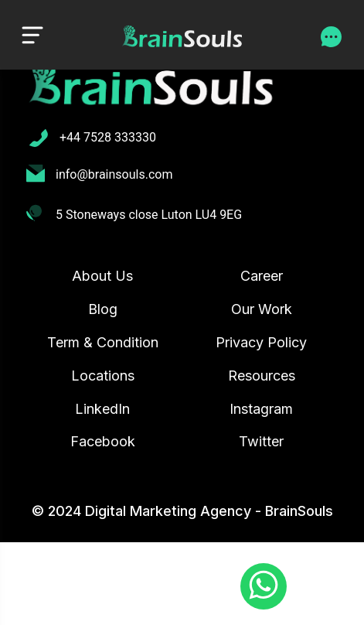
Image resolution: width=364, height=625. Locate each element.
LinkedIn (102, 409)
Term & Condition (103, 342)
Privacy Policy (261, 342)
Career (262, 276)
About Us (102, 276)
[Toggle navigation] (32, 34)
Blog (103, 309)
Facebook (103, 441)
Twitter (261, 441)
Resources (262, 376)
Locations (103, 376)
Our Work (262, 309)
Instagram (261, 409)
